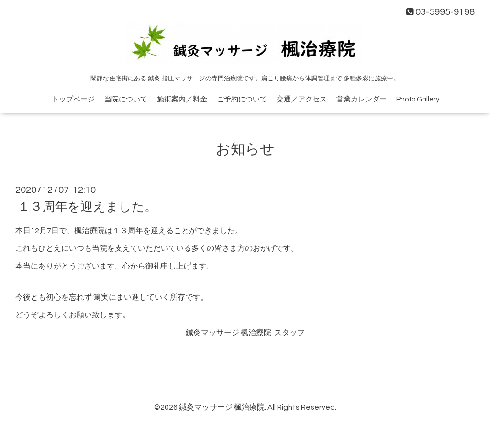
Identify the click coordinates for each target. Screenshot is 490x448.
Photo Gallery (418, 99)
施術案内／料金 (182, 99)
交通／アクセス (302, 99)
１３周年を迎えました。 (87, 207)
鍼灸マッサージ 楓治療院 (222, 407)
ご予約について (242, 99)
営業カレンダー (362, 99)
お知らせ (245, 149)
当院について (126, 99)
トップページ (73, 99)
